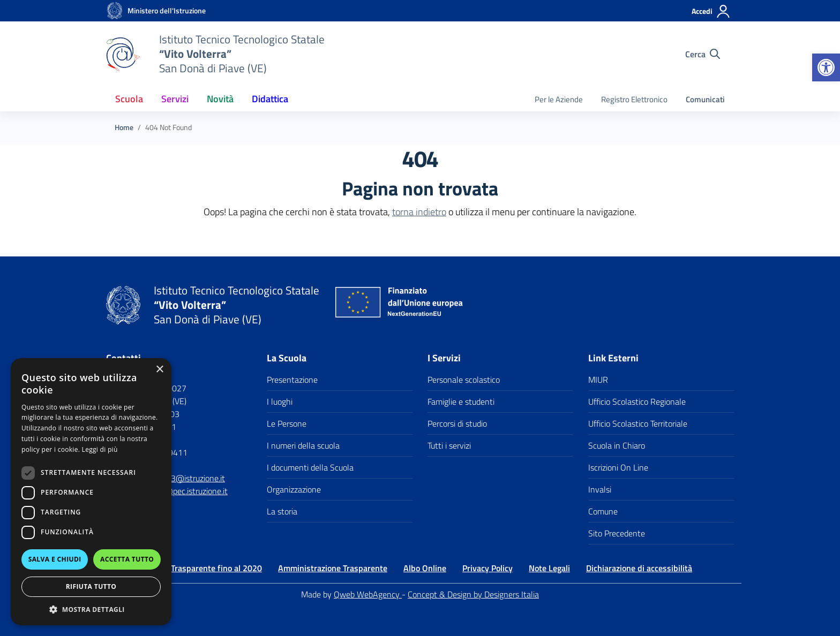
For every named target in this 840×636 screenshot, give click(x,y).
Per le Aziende (559, 99)
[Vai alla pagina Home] (124, 127)
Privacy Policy (487, 568)
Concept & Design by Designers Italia (473, 594)
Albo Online (425, 568)
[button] (826, 67)
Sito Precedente (617, 533)
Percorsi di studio (457, 423)
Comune (603, 511)
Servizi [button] (175, 99)
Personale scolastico (464, 380)
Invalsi (600, 489)
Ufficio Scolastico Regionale (637, 402)
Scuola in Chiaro (617, 445)
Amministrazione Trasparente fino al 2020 (184, 568)
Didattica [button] (270, 99)
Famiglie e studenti (461, 402)
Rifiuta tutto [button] (91, 586)
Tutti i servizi (449, 445)
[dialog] (91, 492)
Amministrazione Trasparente (333, 568)
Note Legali (549, 568)
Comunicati (705, 99)
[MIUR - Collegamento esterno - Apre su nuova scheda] (167, 11)
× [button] (159, 370)
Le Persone (287, 423)
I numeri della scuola (303, 445)
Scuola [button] (129, 99)
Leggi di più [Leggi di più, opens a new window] (100, 449)
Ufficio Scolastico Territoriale (638, 423)
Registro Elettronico (634, 99)
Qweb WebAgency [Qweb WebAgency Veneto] (368, 594)
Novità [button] (220, 99)
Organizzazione (294, 489)
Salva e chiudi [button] (55, 559)
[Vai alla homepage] (115, 11)
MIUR (598, 380)
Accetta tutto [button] (127, 559)
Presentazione (292, 380)
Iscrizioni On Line (618, 467)
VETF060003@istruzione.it (177, 478)
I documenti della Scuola (310, 467)
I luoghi (280, 402)
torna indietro (419, 212)
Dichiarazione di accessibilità (639, 568)
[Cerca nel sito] (703, 54)
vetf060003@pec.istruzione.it (174, 491)
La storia (282, 511)
